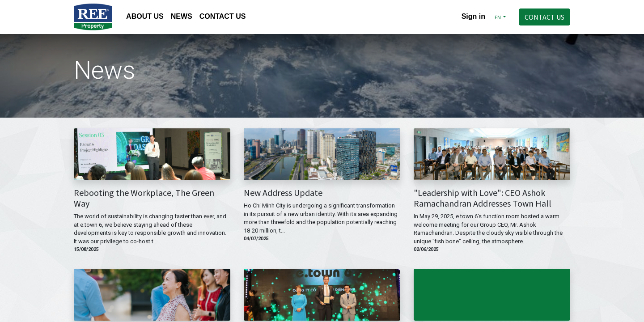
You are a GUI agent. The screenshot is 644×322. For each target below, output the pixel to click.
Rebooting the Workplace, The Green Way (144, 198)
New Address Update (283, 193)
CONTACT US (544, 17)
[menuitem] (145, 17)
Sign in (473, 16)
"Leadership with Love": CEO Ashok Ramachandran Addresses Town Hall (483, 198)
